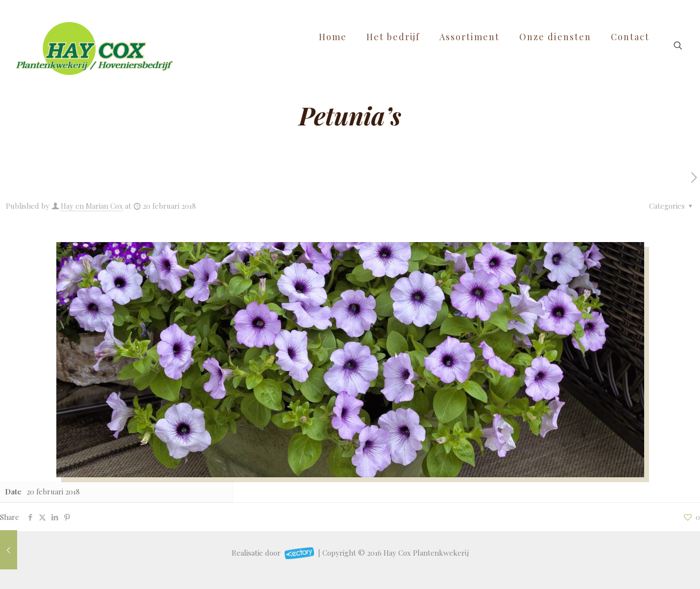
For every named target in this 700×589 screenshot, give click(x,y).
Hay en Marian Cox (92, 206)
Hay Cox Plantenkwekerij (426, 553)
